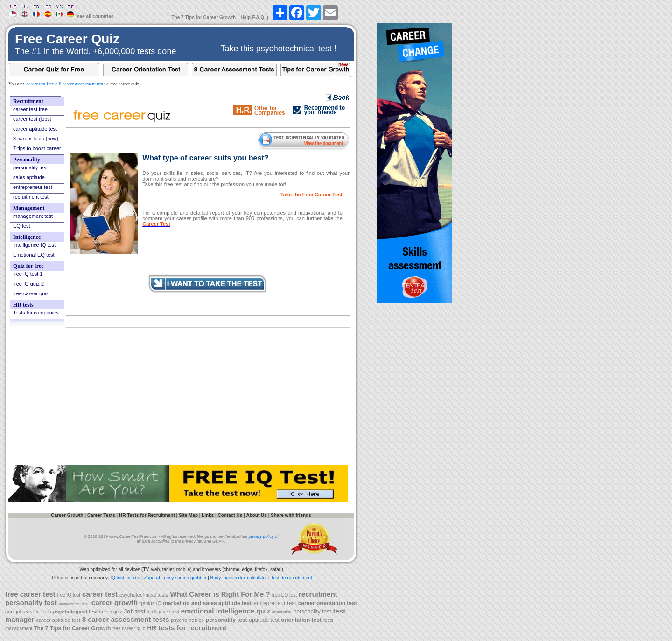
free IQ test (69, 595)
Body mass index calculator (239, 578)
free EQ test (284, 595)
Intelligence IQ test (34, 245)
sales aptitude (29, 177)
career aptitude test (35, 129)
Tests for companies (36, 313)
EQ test (22, 226)
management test (33, 216)
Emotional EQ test (34, 255)
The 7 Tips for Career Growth (203, 17)
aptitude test (265, 620)
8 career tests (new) (36, 139)
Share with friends (291, 515)
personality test (30, 167)
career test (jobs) (32, 119)
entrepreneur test (33, 187)
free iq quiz (110, 612)
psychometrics (188, 620)
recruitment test (31, 197)
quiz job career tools (28, 612)
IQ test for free (125, 578)
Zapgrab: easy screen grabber (175, 578)
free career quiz (31, 293)
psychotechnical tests (144, 595)
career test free (40, 84)
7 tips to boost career (37, 148)
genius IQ (151, 603)
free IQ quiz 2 (28, 284)
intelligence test (163, 612)
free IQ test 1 (28, 274)
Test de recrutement (291, 578)
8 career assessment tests (82, 84)
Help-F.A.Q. (253, 17)
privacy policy (261, 536)
